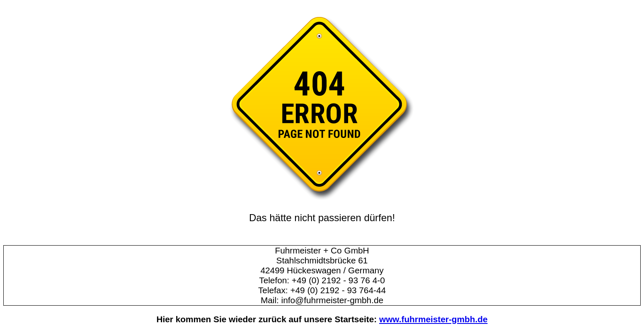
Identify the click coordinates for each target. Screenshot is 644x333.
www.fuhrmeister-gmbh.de (433, 319)
